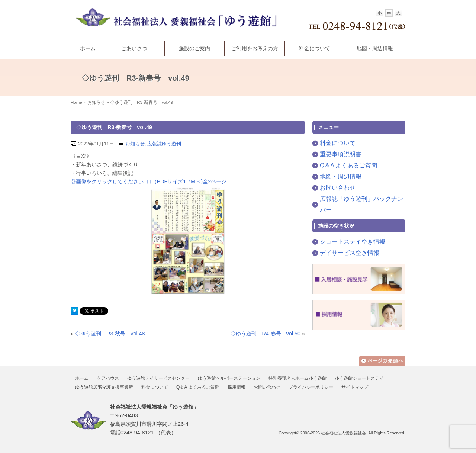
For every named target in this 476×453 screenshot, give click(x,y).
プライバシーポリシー (311, 387)
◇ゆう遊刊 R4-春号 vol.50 (266, 334)
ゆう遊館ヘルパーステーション (229, 378)
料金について (315, 48)
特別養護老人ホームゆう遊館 (297, 378)
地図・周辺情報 (375, 48)
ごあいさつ (134, 48)
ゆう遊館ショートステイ (359, 378)
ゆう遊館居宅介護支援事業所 (104, 387)
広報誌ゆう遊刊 (164, 144)
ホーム (88, 48)
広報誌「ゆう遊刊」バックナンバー (361, 204)
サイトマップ (355, 387)
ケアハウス (108, 378)
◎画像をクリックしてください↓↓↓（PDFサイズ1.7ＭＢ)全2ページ (149, 181)
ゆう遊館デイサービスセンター (158, 378)
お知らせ (96, 102)
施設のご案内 (194, 48)
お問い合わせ (338, 188)
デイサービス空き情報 (350, 253)
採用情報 (237, 387)
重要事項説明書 (341, 154)
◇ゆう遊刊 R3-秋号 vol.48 (110, 334)
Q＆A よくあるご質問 (348, 165)
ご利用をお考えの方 (255, 48)
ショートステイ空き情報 (353, 242)
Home (76, 102)
